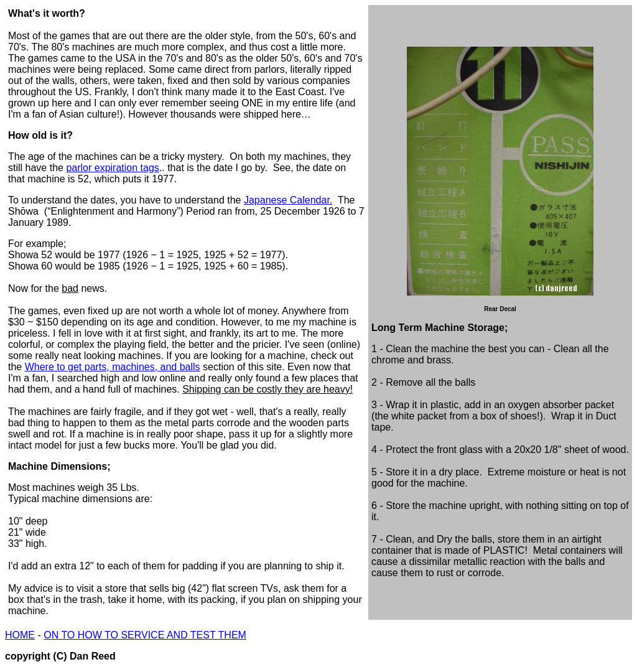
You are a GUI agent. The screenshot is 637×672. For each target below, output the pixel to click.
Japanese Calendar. (288, 200)
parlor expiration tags (112, 168)
